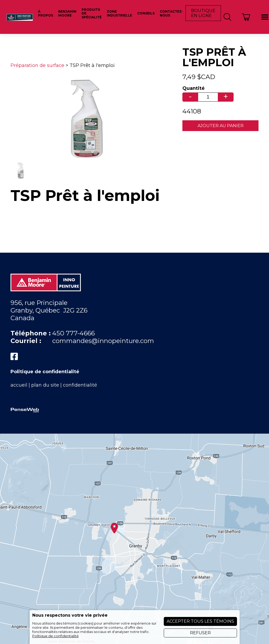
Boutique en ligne (203, 13)
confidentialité (80, 385)
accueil (19, 385)
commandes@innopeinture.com (103, 341)
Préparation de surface (37, 65)
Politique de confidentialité (45, 372)
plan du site (45, 385)
